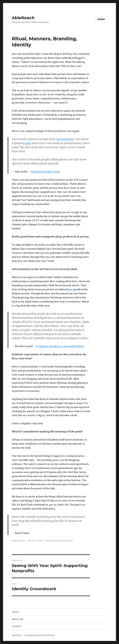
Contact (16, 626)
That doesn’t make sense (45, 172)
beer (70, 289)
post (28, 143)
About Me (18, 619)
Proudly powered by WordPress (40, 635)
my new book (65, 139)
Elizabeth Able (19, 541)
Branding (49, 541)
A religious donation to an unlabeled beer (60, 346)
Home (15, 612)
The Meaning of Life (64, 541)
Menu (101, 19)
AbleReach (23, 18)
